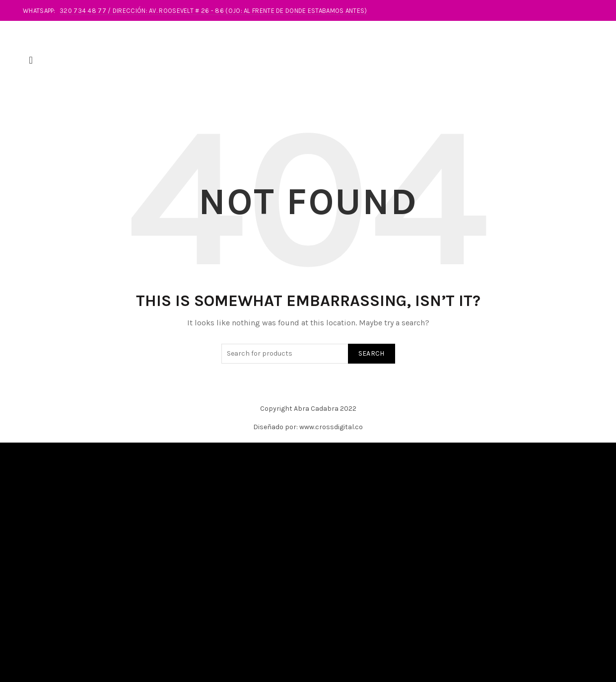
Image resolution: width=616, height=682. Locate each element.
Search (372, 364)
